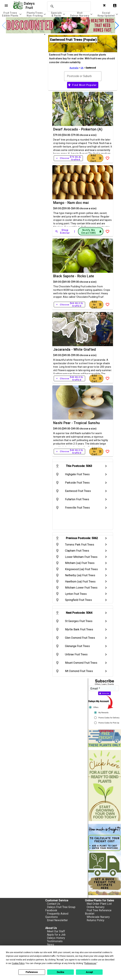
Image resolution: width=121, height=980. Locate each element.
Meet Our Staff (56, 931)
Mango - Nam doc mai (71, 203)
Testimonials (55, 941)
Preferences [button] (90, 963)
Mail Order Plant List (99, 904)
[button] (60, 32)
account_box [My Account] (115, 6)
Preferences (32, 972)
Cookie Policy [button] (18, 963)
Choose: (68, 158)
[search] (68, 6)
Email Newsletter (57, 920)
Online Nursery (96, 907)
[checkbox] (22, 49)
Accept (89, 972)
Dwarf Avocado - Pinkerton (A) (78, 129)
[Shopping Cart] (105, 6)
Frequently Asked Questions (57, 915)
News (51, 945)
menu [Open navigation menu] (6, 6)
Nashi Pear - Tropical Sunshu (76, 423)
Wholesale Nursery (98, 917)
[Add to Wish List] (107, 158)
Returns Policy (96, 920)
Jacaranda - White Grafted (75, 349)
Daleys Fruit (30, 6)
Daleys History (56, 938)
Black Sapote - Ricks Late (74, 276)
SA (82, 68)
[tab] (12, 14)
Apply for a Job (56, 935)
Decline (60, 972)
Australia (74, 68)
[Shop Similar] (63, 231)
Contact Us (54, 904)
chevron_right (106, 466)
